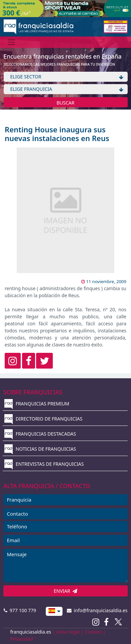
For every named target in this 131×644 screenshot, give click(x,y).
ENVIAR (66, 591)
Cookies (93, 632)
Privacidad (22, 639)
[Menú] (12, 42)
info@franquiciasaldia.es (97, 610)
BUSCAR (65, 103)
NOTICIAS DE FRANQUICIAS (40, 449)
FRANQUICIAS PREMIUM (37, 404)
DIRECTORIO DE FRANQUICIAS (43, 419)
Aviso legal (68, 632)
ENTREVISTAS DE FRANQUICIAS (44, 464)
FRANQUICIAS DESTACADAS (40, 434)
